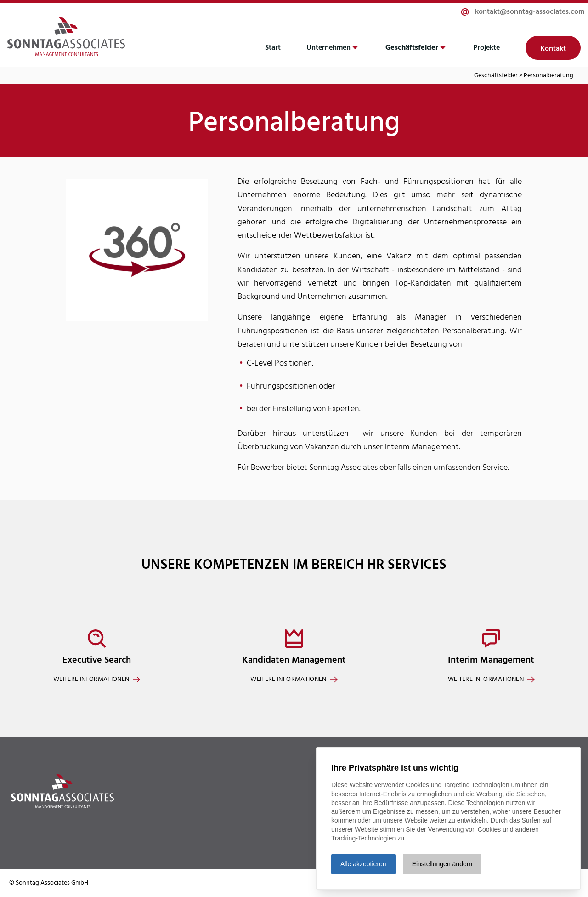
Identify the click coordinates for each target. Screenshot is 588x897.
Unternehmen (328, 48)
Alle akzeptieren (363, 864)
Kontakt (553, 49)
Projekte (486, 48)
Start (273, 48)
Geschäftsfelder (412, 48)
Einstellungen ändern (442, 864)
